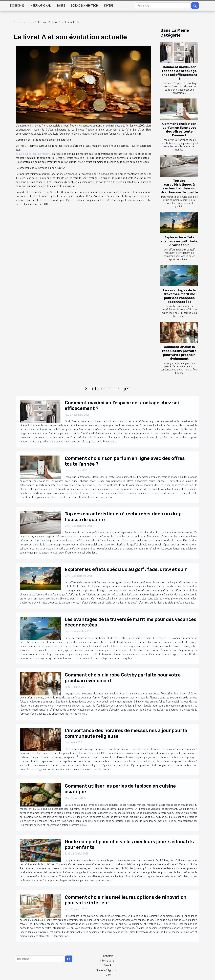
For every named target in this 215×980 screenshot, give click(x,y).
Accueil (18, 22)
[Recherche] (163, 6)
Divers (109, 6)
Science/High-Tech (84, 6)
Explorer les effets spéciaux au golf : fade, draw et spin (179, 241)
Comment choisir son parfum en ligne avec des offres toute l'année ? (179, 130)
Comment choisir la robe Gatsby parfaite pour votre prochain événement (179, 353)
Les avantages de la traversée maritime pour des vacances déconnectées (179, 296)
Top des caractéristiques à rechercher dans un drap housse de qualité (179, 186)
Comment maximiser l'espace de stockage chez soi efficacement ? (179, 73)
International (40, 6)
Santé (61, 6)
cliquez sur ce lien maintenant (33, 154)
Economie (17, 6)
